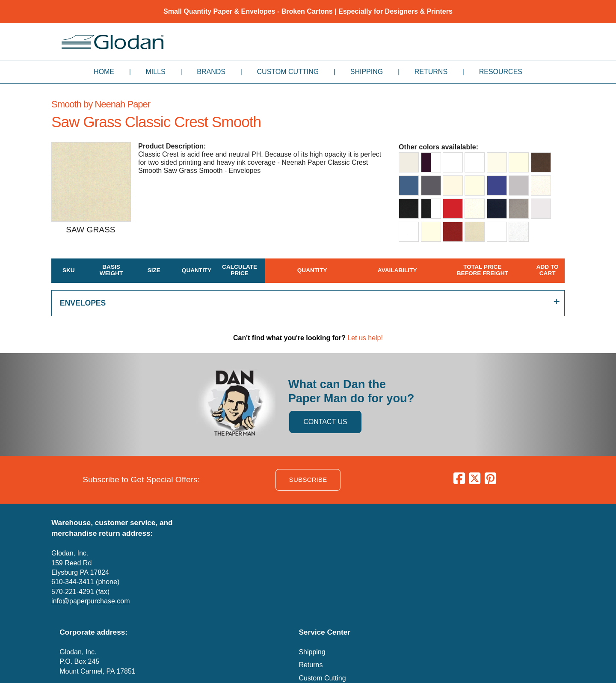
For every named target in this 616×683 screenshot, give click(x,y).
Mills (156, 72)
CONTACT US (325, 422)
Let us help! (365, 338)
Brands (211, 72)
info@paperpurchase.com (90, 601)
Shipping (367, 72)
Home (104, 72)
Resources (501, 72)
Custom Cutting (288, 72)
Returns (431, 72)
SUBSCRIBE (308, 480)
